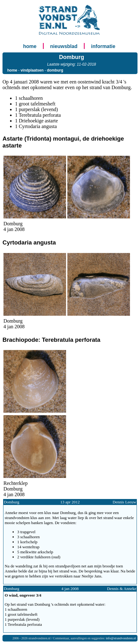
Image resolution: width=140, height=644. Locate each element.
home (30, 46)
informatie (103, 46)
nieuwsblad (64, 46)
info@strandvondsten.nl (121, 638)
